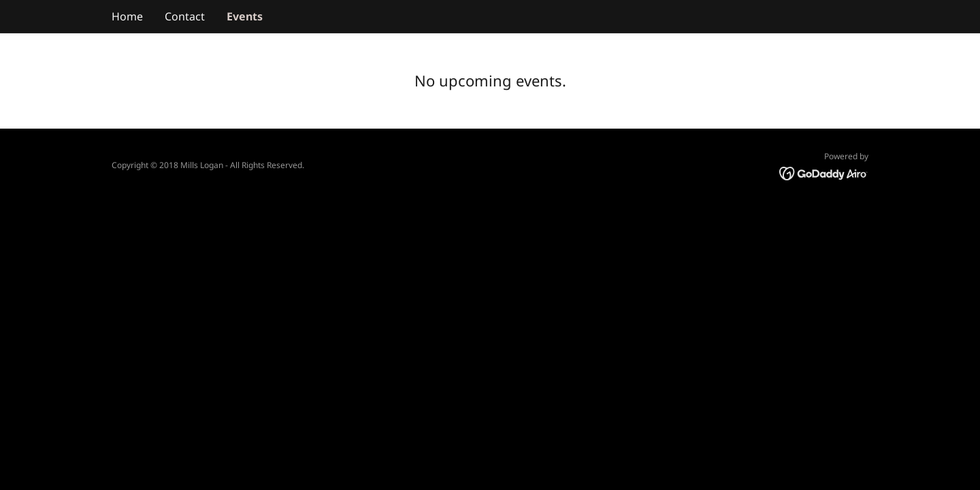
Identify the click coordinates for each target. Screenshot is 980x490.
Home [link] (127, 16)
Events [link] (245, 16)
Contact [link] (185, 16)
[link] (824, 173)
